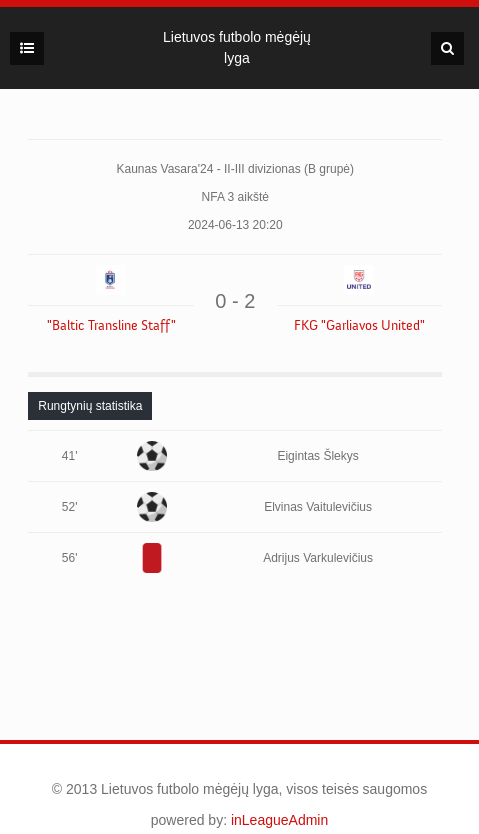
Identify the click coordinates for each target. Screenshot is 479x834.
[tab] (90, 406)
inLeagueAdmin (279, 820)
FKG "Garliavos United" (359, 326)
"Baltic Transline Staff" (111, 326)
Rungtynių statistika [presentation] (90, 406)
